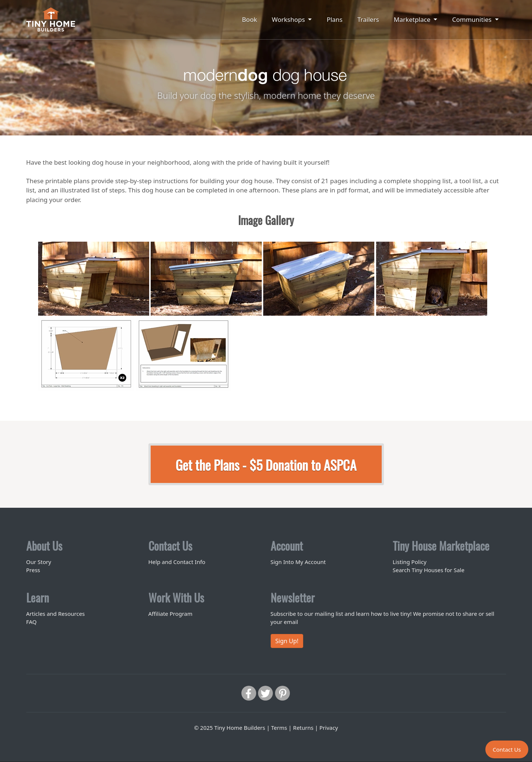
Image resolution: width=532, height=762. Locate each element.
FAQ (32, 622)
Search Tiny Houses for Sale (429, 570)
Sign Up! (287, 641)
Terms (279, 728)
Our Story (39, 562)
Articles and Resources (56, 614)
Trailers (368, 19)
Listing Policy (410, 562)
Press (33, 570)
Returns (303, 728)
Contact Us (507, 749)
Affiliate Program (170, 614)
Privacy (329, 728)
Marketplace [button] (413, 19)
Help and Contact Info (177, 562)
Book (250, 19)
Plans (334, 19)
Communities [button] (473, 19)
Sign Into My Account (298, 562)
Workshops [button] (289, 19)
